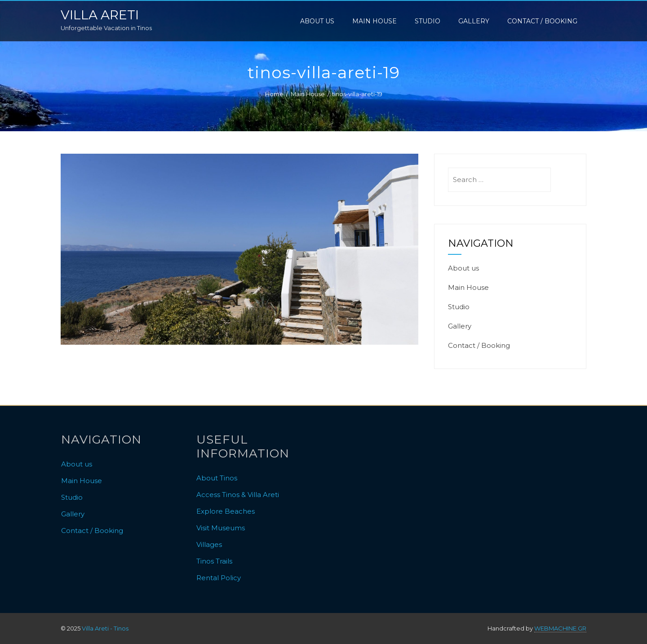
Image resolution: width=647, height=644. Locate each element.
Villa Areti (100, 15)
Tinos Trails (214, 561)
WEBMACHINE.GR (560, 628)
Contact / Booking (542, 21)
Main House (374, 21)
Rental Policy (219, 578)
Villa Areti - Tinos (105, 628)
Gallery (474, 21)
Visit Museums (221, 528)
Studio (428, 21)
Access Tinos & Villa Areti (238, 495)
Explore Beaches (226, 511)
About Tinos (217, 478)
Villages (209, 544)
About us (317, 21)
